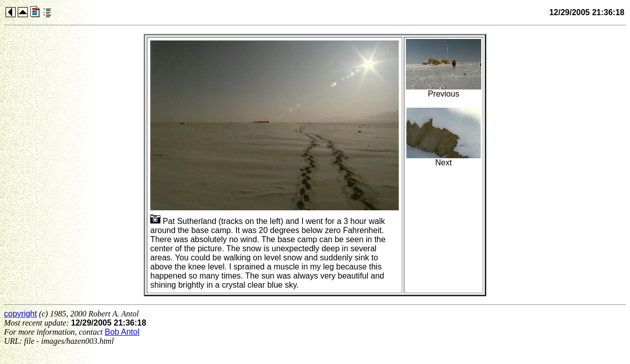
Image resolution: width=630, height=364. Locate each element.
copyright (20, 314)
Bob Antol (122, 332)
